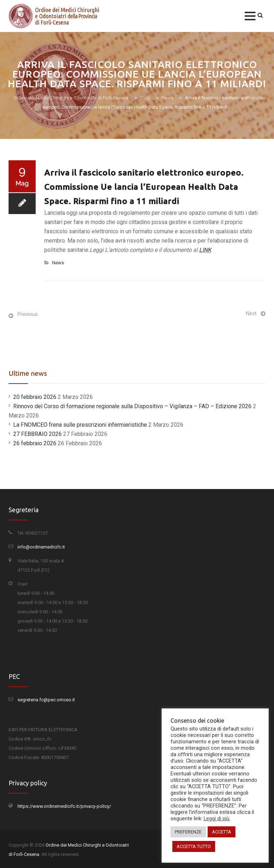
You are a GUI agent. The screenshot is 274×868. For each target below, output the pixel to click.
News (58, 263)
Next (251, 313)
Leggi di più (217, 818)
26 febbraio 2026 (35, 443)
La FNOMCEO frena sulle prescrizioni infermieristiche (80, 425)
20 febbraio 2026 (35, 397)
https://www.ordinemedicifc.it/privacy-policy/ (64, 806)
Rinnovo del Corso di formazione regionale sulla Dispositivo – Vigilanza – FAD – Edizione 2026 (132, 406)
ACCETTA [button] (222, 832)
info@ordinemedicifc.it (41, 547)
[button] (250, 16)
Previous (28, 314)
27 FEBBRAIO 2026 (37, 434)
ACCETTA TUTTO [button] (194, 846)
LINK (205, 250)
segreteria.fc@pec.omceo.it (46, 700)
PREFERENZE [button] (188, 832)
